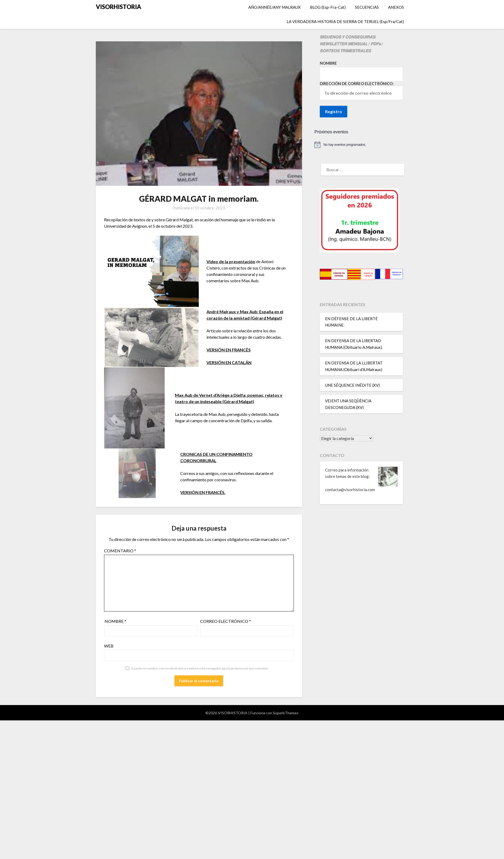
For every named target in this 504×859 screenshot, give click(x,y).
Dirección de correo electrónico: (361, 91)
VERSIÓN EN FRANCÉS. (203, 492)
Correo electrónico (226, 621)
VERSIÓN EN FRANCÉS (229, 350)
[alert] (361, 145)
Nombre (115, 621)
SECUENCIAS (367, 7)
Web (109, 646)
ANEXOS (396, 7)
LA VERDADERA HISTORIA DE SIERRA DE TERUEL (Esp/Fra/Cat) (345, 21)
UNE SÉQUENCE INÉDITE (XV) (352, 385)
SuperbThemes (286, 713)
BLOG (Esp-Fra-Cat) (328, 7)
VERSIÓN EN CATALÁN (229, 362)
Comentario (120, 551)
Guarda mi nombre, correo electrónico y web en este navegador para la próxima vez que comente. (200, 668)
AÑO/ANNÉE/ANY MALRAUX (274, 7)
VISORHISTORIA (118, 7)
